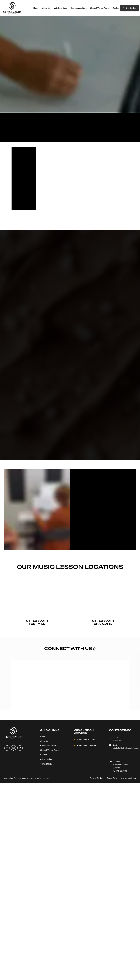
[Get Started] (130, 8)
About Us (44, 741)
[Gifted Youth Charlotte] (86, 745)
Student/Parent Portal (50, 750)
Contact (44, 755)
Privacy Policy (46, 759)
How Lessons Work (48, 746)
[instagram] (13, 748)
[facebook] (7, 748)
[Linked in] (20, 748)
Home (43, 736)
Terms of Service (47, 764)
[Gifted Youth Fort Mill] (86, 740)
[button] (60, 8)
